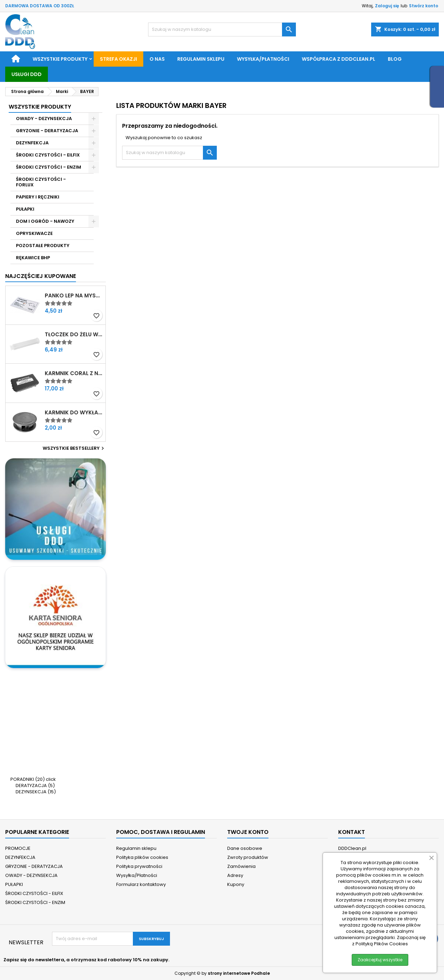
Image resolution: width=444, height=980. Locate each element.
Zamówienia (241, 866)
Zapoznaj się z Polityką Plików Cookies (389, 941)
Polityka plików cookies (142, 857)
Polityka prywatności (139, 866)
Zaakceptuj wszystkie (380, 960)
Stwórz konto (424, 6)
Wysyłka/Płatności (263, 59)
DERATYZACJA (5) (35, 785)
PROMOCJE (18, 848)
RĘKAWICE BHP (33, 258)
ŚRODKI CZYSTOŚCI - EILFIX (48, 155)
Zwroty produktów (248, 857)
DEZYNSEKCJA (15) (36, 792)
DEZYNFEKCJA (32, 143)
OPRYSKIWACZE (34, 233)
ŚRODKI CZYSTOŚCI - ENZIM (49, 167)
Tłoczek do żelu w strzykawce (74, 335)
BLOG (395, 59)
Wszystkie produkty (60, 59)
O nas (157, 59)
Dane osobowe (245, 848)
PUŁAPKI (25, 209)
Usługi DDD (27, 74)
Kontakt (352, 832)
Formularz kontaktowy (141, 884)
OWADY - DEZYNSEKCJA (44, 119)
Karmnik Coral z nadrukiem (74, 373)
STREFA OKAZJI (118, 59)
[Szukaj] (222, 29)
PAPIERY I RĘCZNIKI (38, 197)
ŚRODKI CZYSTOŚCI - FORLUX (41, 182)
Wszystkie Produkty (40, 107)
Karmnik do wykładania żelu (74, 413)
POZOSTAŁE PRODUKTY (43, 246)
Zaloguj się (387, 6)
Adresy (235, 875)
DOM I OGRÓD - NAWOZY (45, 221)
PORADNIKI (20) (28, 779)
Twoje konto (248, 832)
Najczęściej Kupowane (41, 276)
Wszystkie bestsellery (74, 448)
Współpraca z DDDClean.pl (339, 59)
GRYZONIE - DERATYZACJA (47, 131)
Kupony (236, 884)
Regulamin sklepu (201, 59)
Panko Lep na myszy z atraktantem (74, 296)
